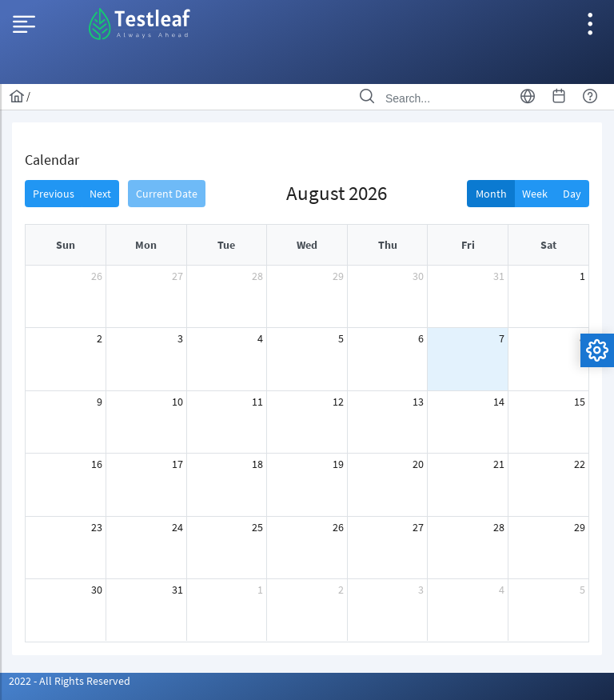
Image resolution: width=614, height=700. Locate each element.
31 (499, 276)
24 (177, 527)
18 (257, 464)
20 (418, 464)
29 (338, 276)
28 (257, 276)
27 (177, 276)
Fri (468, 245)
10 (177, 402)
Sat (548, 245)
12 (338, 402)
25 (257, 527)
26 (97, 276)
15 (580, 402)
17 (177, 464)
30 (418, 276)
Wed (307, 245)
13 (418, 402)
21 (499, 464)
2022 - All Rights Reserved (70, 681)
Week (535, 194)
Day (572, 194)
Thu (388, 245)
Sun (66, 245)
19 (338, 464)
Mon (146, 245)
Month (491, 194)
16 (97, 464)
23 (97, 527)
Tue (226, 245)
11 (257, 402)
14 (499, 402)
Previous (54, 194)
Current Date (167, 194)
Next (100, 194)
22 (580, 464)
